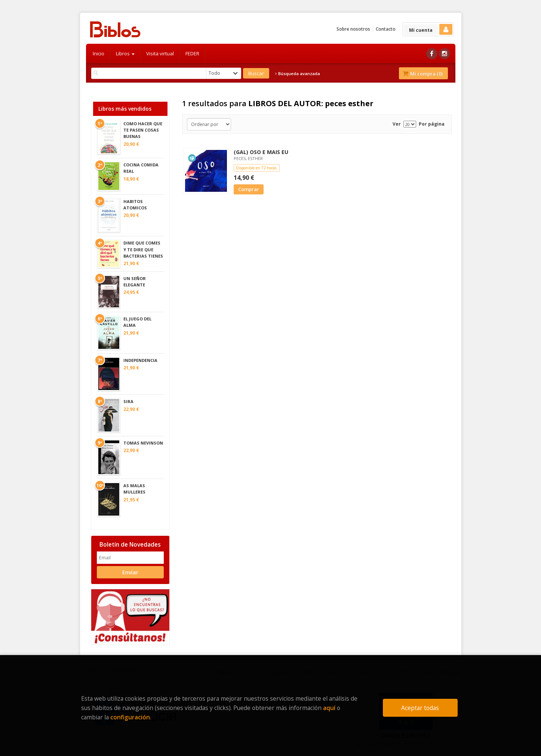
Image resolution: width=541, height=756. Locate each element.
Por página (432, 124)
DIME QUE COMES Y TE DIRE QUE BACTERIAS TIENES (143, 249)
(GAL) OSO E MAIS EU (261, 152)
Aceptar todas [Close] (420, 708)
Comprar (249, 189)
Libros (125, 53)
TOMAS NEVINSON (143, 443)
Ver (397, 124)
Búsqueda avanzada (298, 74)
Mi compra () (423, 74)
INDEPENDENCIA (140, 360)
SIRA (128, 401)
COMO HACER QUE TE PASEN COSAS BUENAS (143, 130)
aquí (329, 708)
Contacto (386, 29)
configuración (130, 717)
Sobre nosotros (353, 29)
